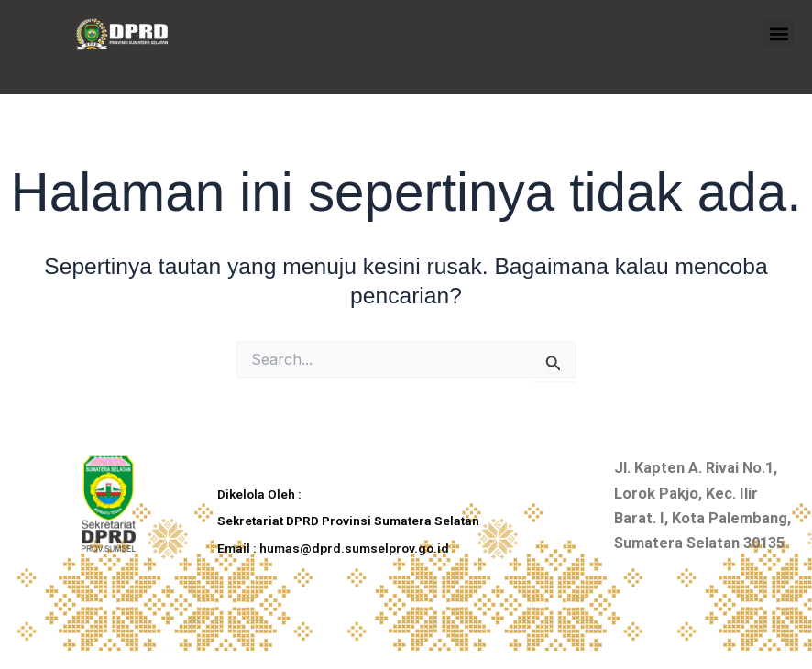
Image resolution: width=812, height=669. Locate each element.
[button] (779, 33)
